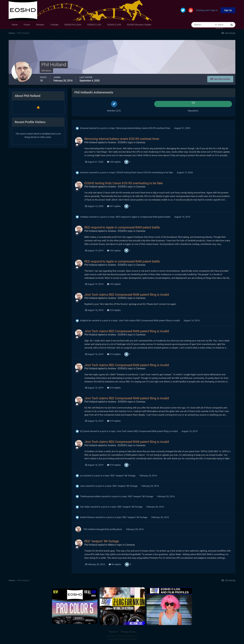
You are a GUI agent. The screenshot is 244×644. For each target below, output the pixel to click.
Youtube (54, 25)
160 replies (114, 162)
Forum (27, 25)
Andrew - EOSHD (117, 142)
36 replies (115, 564)
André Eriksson (88, 517)
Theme (113, 632)
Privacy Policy (128, 632)
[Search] (203, 25)
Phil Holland (91, 142)
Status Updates (220, 26)
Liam (83, 486)
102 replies (114, 251)
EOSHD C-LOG (94, 25)
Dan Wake (85, 507)
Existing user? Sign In (207, 10)
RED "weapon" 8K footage (123, 476)
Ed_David (85, 431)
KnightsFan (86, 320)
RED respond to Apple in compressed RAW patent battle (144, 217)
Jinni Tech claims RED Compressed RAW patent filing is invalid (127, 295)
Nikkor (111, 545)
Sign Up (228, 10)
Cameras (141, 142)
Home (15, 25)
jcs (82, 476)
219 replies (114, 310)
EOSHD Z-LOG (114, 25)
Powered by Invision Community (122, 639)
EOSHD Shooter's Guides (139, 25)
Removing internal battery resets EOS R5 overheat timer (144, 128)
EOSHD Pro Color (73, 25)
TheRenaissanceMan (90, 496)
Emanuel (84, 128)
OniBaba (84, 217)
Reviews (40, 25)
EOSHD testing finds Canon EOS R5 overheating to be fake (145, 172)
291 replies (114, 206)
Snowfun (84, 172)
